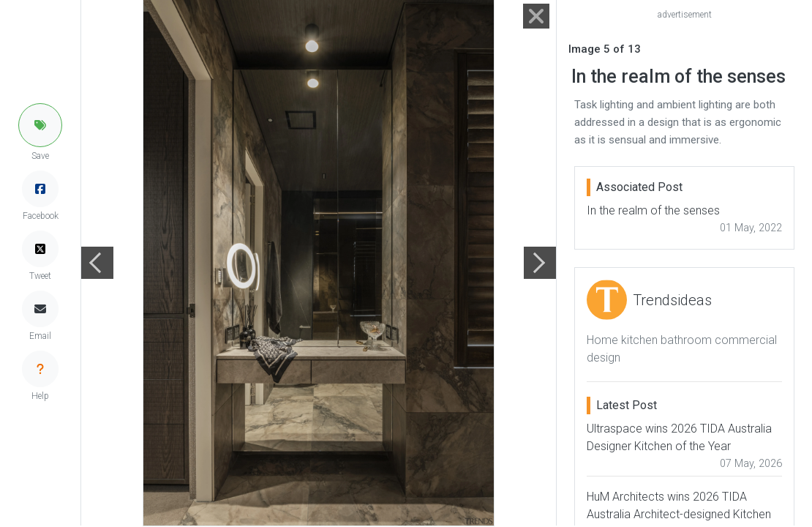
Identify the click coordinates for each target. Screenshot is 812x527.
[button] (40, 125)
